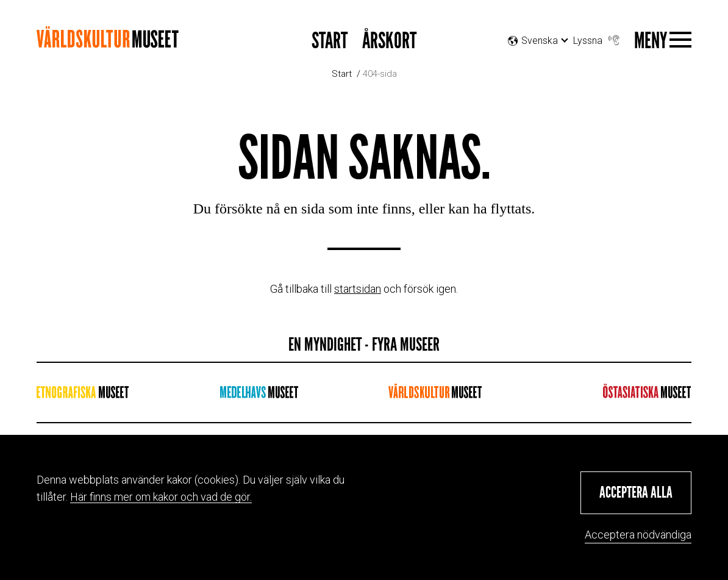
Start (342, 74)
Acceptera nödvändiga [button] (638, 535)
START (330, 41)
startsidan (358, 289)
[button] (636, 493)
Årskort (389, 41)
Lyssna (598, 38)
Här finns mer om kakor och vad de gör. (161, 497)
